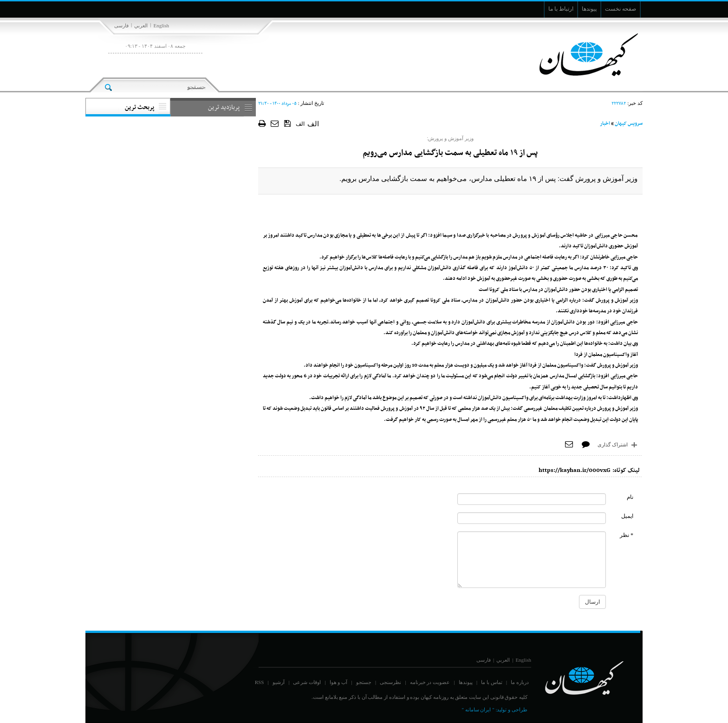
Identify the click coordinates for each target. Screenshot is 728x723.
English (161, 26)
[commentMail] (532, 518)
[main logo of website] (581, 55)
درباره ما (520, 682)
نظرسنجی (390, 682)
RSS (260, 682)
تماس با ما (492, 682)
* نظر (627, 535)
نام (630, 497)
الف (300, 124)
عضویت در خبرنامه (430, 682)
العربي (141, 26)
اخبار (605, 124)
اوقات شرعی (307, 682)
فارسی (121, 26)
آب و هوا (339, 682)
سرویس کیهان (629, 124)
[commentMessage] (532, 560)
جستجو (364, 682)
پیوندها (466, 682)
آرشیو (279, 682)
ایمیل (627, 516)
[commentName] (532, 499)
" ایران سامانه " (478, 710)
